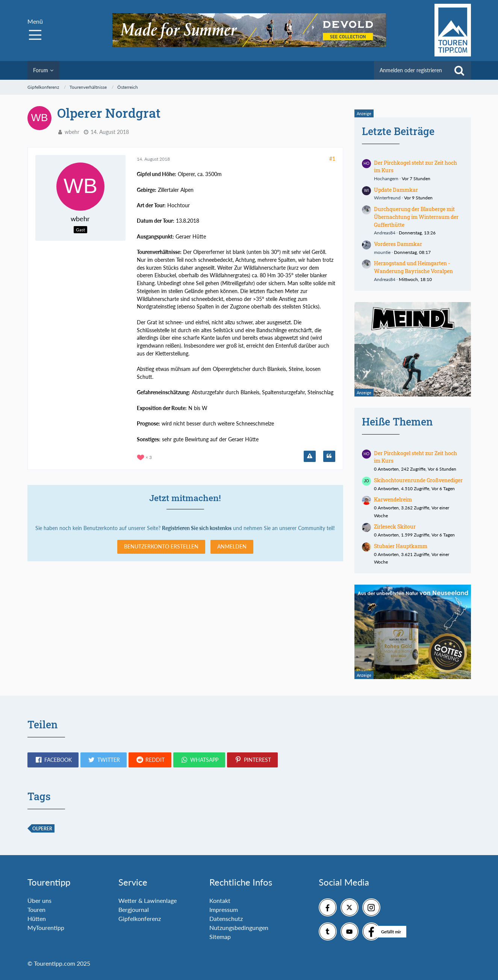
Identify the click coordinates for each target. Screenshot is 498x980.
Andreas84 (385, 233)
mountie (382, 252)
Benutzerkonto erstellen (161, 546)
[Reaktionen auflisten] (145, 457)
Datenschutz (226, 918)
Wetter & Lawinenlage (148, 900)
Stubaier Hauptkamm (401, 546)
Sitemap (220, 937)
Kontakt (220, 900)
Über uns (39, 900)
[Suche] (459, 70)
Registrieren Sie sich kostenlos (197, 528)
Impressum (224, 909)
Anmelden (232, 546)
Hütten (37, 918)
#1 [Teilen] (332, 159)
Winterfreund (387, 198)
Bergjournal (134, 909)
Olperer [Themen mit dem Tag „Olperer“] (42, 829)
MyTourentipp (46, 928)
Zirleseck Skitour (395, 526)
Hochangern (386, 179)
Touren (36, 909)
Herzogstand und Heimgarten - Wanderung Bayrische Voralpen (413, 267)
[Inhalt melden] (310, 456)
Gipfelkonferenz (140, 918)
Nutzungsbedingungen (239, 928)
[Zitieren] (329, 456)
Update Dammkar (396, 190)
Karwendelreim (393, 499)
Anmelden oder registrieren (411, 70)
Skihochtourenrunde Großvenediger (418, 480)
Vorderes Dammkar (398, 244)
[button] (53, 760)
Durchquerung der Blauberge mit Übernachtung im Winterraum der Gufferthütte (416, 217)
